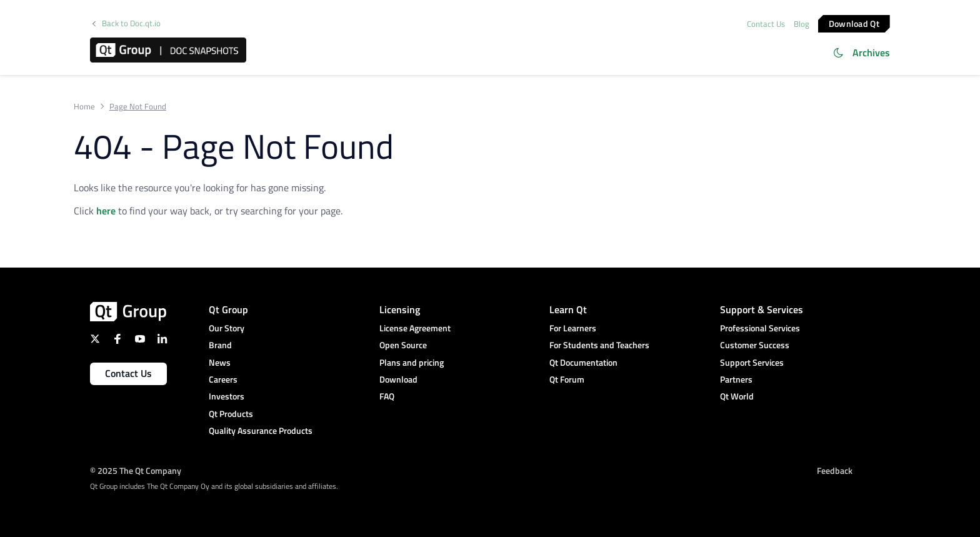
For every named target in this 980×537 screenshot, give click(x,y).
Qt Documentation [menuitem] (583, 362)
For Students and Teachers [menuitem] (599, 345)
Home (84, 107)
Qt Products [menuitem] (231, 414)
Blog (802, 24)
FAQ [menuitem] (387, 396)
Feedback (835, 470)
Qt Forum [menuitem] (567, 379)
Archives (871, 53)
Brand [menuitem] (220, 345)
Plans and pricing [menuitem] (412, 362)
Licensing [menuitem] (400, 309)
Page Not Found (138, 107)
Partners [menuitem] (736, 379)
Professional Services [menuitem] (760, 328)
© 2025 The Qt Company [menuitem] (136, 470)
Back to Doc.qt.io (131, 23)
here (106, 211)
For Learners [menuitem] (573, 328)
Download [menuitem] (398, 379)
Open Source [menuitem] (403, 345)
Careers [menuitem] (223, 379)
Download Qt (854, 23)
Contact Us (766, 24)
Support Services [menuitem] (752, 362)
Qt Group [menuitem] (228, 309)
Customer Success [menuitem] (755, 345)
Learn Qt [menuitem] (568, 309)
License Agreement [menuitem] (415, 328)
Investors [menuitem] (227, 396)
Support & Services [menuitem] (762, 309)
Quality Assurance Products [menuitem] (261, 430)
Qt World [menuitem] (737, 396)
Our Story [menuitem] (227, 328)
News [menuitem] (220, 362)
